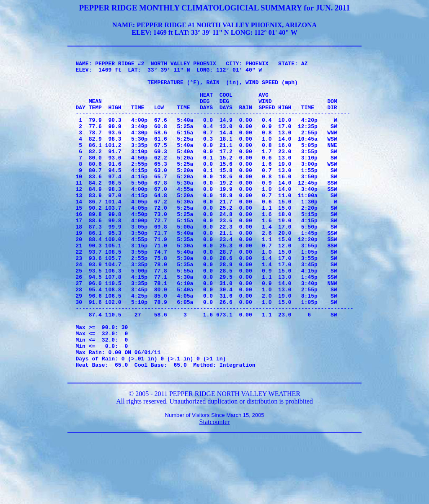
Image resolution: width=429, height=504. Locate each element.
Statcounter (215, 486)
